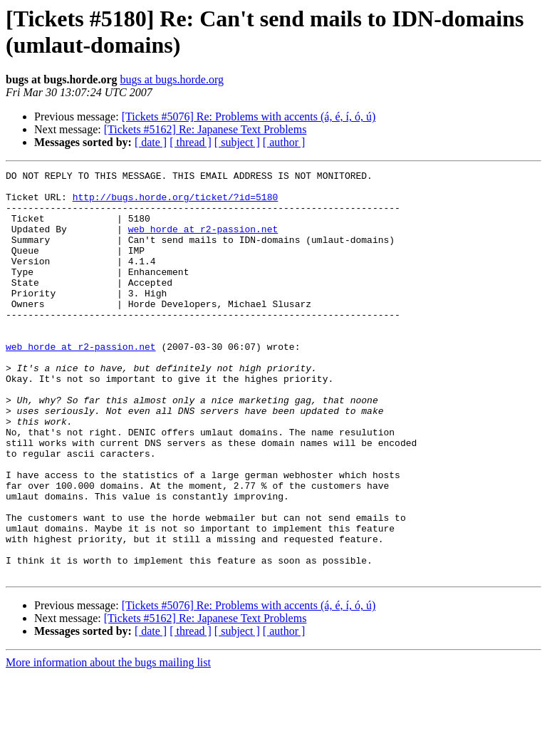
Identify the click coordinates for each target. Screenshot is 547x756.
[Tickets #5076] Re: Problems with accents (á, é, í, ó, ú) (249, 116)
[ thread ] (191, 142)
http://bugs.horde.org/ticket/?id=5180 (176, 203)
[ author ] (284, 142)
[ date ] (151, 142)
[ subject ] (237, 142)
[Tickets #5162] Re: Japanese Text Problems (205, 129)
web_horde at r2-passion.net (203, 242)
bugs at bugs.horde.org (171, 79)
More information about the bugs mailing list (108, 744)
